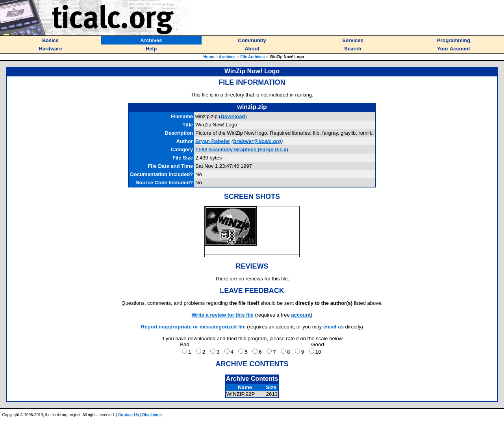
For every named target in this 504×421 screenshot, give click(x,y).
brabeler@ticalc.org (257, 141)
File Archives (252, 57)
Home (209, 57)
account (301, 315)
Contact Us (129, 415)
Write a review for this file (223, 315)
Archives (227, 57)
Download (233, 116)
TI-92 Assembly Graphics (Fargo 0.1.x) (242, 149)
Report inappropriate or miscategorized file (193, 327)
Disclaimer (152, 415)
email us (334, 327)
